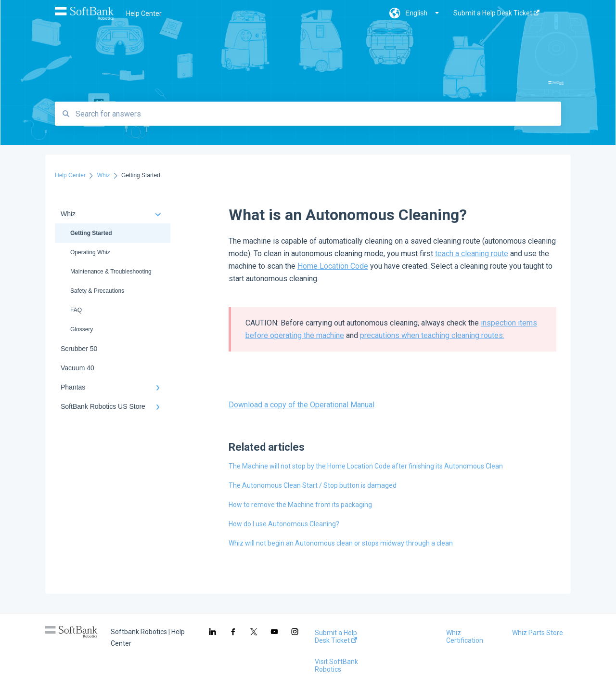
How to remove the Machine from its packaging (300, 505)
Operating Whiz (90, 252)
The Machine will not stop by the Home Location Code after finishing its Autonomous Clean (366, 466)
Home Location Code (333, 266)
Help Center (144, 13)
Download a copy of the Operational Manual (302, 405)
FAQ (76, 310)
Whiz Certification (465, 637)
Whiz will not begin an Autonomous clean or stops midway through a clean (341, 543)
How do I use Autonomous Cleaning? (284, 524)
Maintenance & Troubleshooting (111, 272)
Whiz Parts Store (538, 633)
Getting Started (91, 233)
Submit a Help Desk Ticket (336, 637)
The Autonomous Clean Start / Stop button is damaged (313, 485)
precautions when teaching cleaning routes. (432, 335)
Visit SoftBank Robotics (336, 665)
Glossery (82, 329)
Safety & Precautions (97, 291)
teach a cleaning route (472, 254)
